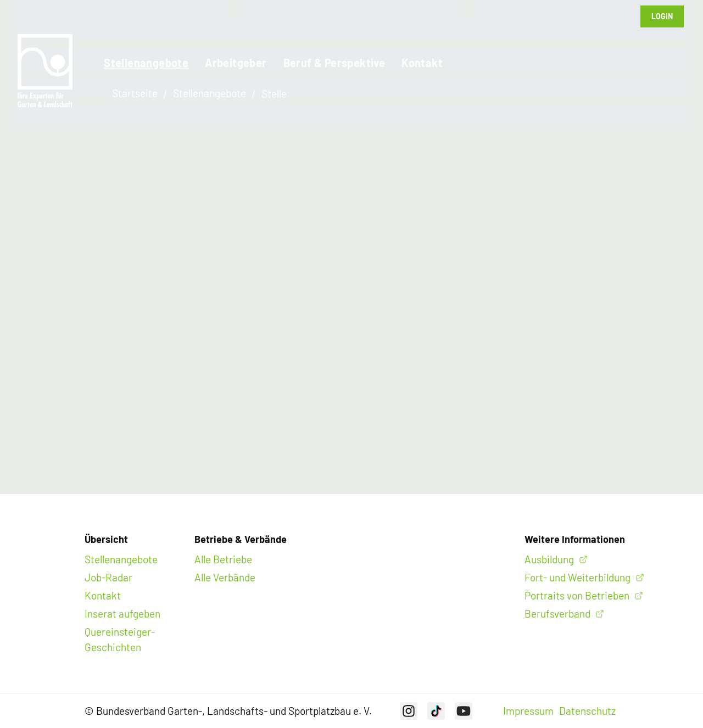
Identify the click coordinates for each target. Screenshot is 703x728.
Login (662, 16)
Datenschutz (587, 711)
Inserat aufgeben (122, 614)
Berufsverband (557, 614)
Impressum (528, 711)
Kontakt (422, 63)
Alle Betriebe (223, 559)
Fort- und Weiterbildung (578, 577)
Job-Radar (108, 577)
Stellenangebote (146, 63)
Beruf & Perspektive (334, 63)
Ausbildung (549, 559)
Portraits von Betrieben (577, 595)
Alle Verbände (225, 577)
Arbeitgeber (236, 63)
